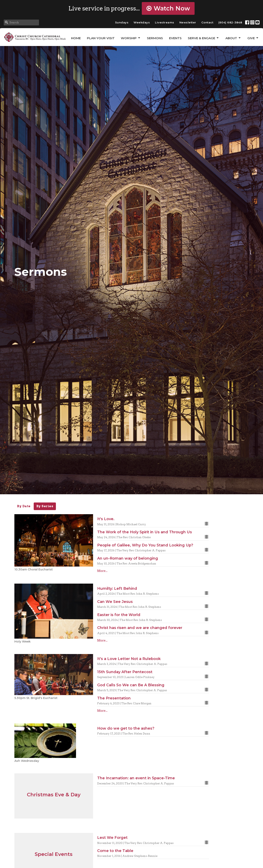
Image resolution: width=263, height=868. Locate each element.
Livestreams (165, 22)
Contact (207, 22)
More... (102, 571)
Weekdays (142, 22)
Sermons (155, 38)
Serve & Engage (204, 38)
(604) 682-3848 (230, 22)
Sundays (122, 22)
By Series (45, 506)
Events (175, 38)
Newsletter (188, 22)
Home (76, 38)
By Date (24, 506)
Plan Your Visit (101, 38)
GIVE (253, 38)
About (233, 38)
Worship (131, 38)
